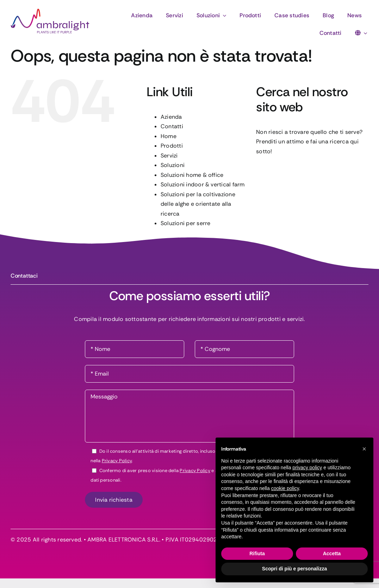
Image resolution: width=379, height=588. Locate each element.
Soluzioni (173, 165)
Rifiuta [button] (257, 553)
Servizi (169, 156)
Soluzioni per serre (186, 223)
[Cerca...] (312, 172)
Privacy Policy (117, 461)
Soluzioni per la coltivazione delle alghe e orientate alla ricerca (198, 204)
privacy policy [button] (307, 468)
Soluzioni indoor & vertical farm (203, 184)
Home (169, 136)
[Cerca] (265, 172)
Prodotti (172, 146)
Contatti (172, 126)
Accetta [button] (332, 553)
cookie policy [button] (285, 488)
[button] (364, 449)
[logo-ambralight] (50, 11)
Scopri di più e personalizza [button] (294, 569)
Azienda (171, 117)
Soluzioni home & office (192, 175)
